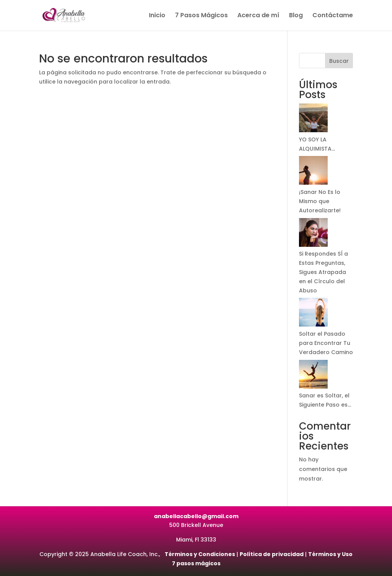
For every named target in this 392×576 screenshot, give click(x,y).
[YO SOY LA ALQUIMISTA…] (313, 119)
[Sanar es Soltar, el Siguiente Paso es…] (313, 376)
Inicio (157, 16)
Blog (296, 16)
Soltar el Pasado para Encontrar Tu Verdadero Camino (326, 343)
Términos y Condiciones (200, 554)
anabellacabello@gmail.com (196, 516)
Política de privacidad (272, 554)
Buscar (339, 61)
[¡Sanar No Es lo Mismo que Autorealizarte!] (313, 172)
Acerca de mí (258, 16)
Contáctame (333, 16)
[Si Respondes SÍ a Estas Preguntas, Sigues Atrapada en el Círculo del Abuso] (313, 234)
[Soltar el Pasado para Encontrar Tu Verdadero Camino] (313, 314)
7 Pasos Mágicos (201, 16)
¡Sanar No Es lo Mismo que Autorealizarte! (320, 201)
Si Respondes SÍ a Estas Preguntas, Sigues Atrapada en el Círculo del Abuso (323, 272)
